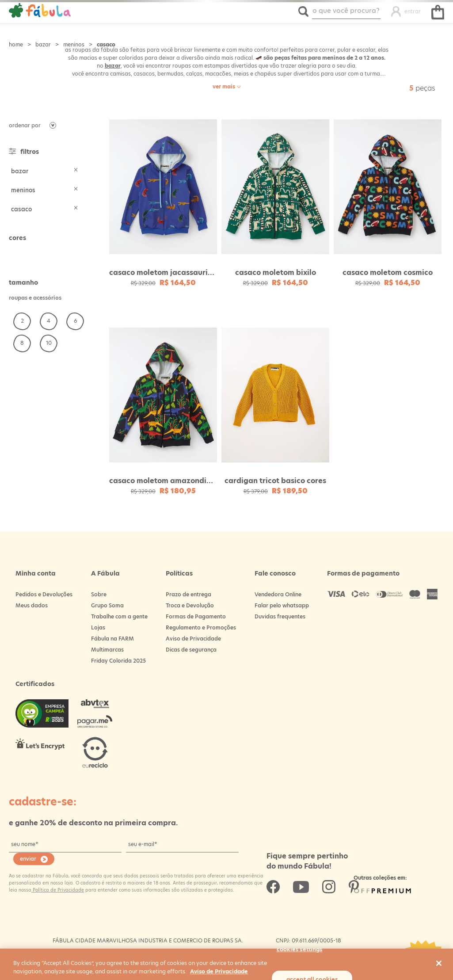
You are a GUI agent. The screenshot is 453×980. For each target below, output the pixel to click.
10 (49, 343)
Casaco (106, 44)
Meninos (74, 44)
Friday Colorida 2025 (118, 661)
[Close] (439, 963)
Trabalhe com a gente (119, 616)
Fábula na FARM (112, 639)
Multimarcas (107, 650)
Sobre (99, 594)
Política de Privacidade (58, 890)
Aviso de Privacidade (193, 639)
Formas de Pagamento (196, 616)
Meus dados (32, 605)
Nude (16, 254)
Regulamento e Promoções (201, 627)
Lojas (98, 627)
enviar (28, 859)
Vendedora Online (278, 594)
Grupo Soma (107, 605)
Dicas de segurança (191, 650)
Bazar (43, 44)
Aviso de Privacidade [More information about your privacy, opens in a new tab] (219, 971)
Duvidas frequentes (280, 616)
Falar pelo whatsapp (282, 605)
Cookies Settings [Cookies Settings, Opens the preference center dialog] (300, 949)
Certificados (35, 684)
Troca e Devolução (190, 605)
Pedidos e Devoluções (44, 594)
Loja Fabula (16, 44)
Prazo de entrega (188, 594)
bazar (113, 66)
